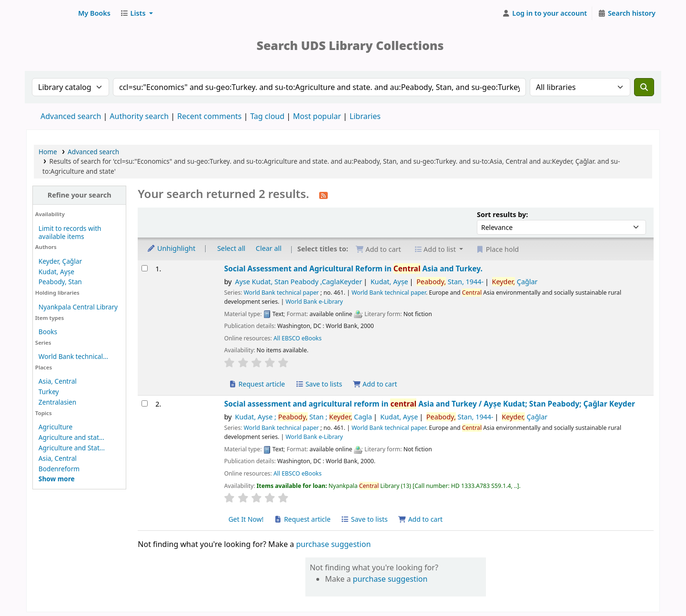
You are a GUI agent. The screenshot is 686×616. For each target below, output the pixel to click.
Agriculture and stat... (71, 437)
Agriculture (55, 427)
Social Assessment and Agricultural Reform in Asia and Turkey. (353, 269)
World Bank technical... (73, 356)
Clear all (269, 248)
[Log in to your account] (545, 13)
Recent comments (209, 116)
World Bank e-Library (314, 302)
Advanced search (71, 116)
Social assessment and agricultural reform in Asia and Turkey (429, 404)
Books (48, 332)
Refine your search (80, 195)
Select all (231, 248)
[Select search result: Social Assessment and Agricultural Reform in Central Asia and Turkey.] (145, 268)
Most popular (317, 116)
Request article (257, 384)
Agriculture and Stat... (72, 448)
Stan (450, 282)
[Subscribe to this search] (323, 195)
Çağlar (515, 282)
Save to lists (319, 384)
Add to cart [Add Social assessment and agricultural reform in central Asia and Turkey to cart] (421, 519)
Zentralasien (57, 402)
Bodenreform (59, 469)
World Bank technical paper (281, 293)
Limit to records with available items (70, 232)
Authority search (139, 116)
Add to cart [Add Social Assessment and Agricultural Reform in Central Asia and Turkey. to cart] (375, 384)
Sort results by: (502, 214)
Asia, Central (58, 381)
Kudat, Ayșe (56, 272)
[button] (94, 13)
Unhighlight (171, 248)
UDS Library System (50, 13)
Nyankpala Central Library (78, 307)
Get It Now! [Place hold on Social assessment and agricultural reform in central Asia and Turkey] (246, 519)
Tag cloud (267, 116)
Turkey (49, 392)
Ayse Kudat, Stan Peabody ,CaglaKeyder (298, 282)
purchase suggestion (333, 544)
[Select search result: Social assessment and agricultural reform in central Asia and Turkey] (145, 403)
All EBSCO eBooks (298, 338)
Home (48, 152)
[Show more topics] (57, 479)
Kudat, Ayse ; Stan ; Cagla (303, 417)
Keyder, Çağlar (60, 261)
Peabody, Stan (60, 282)
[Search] (644, 87)
